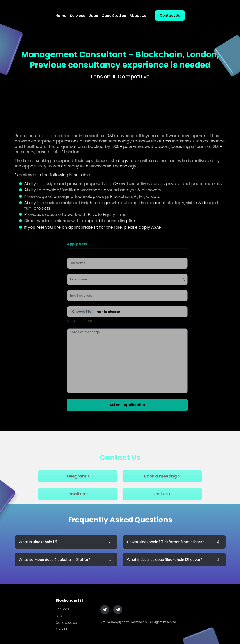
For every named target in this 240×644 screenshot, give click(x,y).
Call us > (162, 502)
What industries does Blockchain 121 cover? (165, 560)
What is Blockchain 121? (39, 542)
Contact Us (170, 15)
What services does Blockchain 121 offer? (55, 560)
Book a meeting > (162, 484)
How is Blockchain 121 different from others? (166, 542)
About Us (138, 16)
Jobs (93, 16)
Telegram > (78, 484)
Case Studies (114, 16)
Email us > (78, 502)
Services (78, 16)
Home (61, 16)
